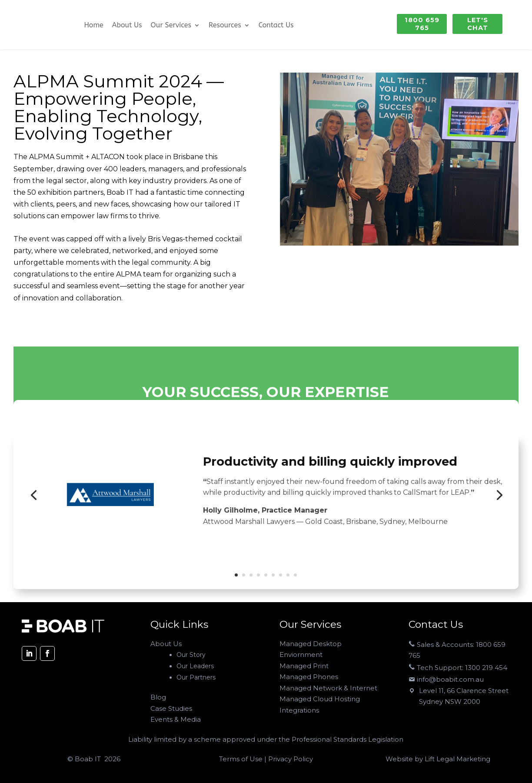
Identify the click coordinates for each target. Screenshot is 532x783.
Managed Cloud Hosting (320, 699)
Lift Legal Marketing (457, 759)
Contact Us (276, 26)
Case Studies (171, 708)
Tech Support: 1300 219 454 (458, 668)
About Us (127, 26)
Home (93, 26)
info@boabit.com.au (446, 679)
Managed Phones (309, 677)
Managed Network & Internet (328, 688)
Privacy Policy (290, 759)
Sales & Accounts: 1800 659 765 (457, 650)
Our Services (171, 26)
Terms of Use (242, 759)
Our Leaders (195, 666)
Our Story (191, 655)
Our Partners (196, 677)
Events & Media (176, 719)
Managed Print (304, 666)
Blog (158, 697)
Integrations (299, 710)
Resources (225, 26)
